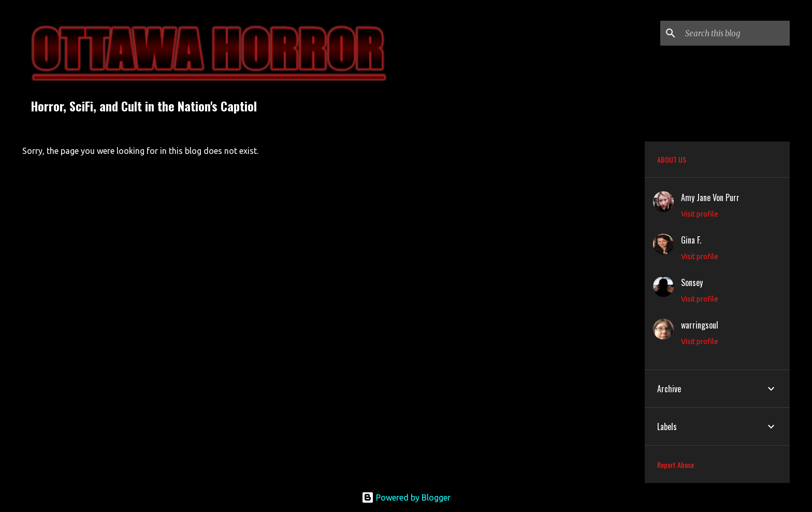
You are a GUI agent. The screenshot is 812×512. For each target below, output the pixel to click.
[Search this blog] (735, 33)
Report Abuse (676, 465)
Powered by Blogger (406, 497)
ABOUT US (672, 159)
